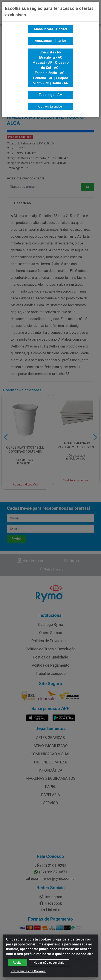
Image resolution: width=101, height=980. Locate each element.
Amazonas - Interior (50, 41)
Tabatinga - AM (51, 95)
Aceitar (18, 963)
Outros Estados (50, 106)
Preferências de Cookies (28, 971)
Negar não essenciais (49, 963)
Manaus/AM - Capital (50, 29)
